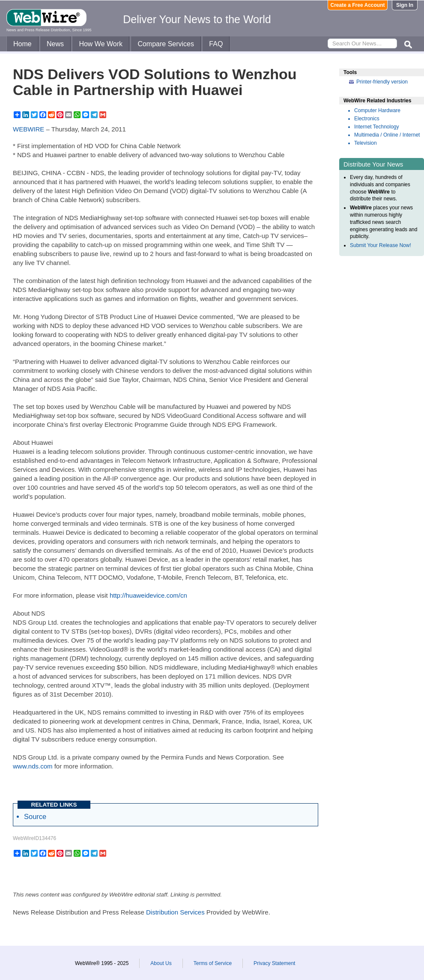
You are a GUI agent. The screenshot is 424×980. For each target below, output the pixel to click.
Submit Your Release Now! (381, 245)
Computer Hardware (377, 110)
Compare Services (166, 44)
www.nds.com (33, 766)
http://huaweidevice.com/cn (148, 595)
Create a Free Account (358, 5)
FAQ (216, 44)
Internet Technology (377, 127)
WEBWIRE (28, 129)
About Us (161, 963)
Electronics (367, 119)
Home (22, 44)
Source (35, 816)
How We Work (101, 44)
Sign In (405, 5)
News (55, 44)
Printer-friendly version (382, 82)
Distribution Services (175, 912)
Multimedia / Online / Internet (387, 135)
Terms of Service (213, 963)
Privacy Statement (274, 963)
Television (366, 143)
